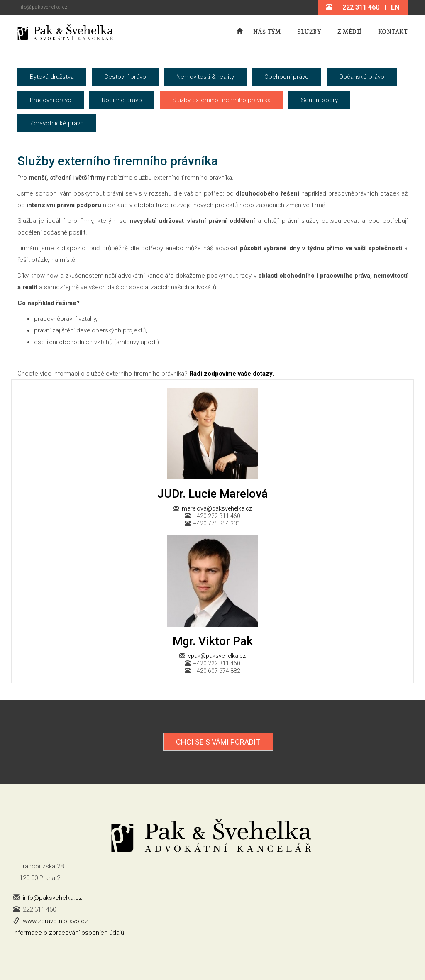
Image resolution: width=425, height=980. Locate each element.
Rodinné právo (122, 100)
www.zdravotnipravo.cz (55, 921)
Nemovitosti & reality (205, 77)
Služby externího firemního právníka (221, 100)
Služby (309, 32)
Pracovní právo (51, 100)
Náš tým (267, 32)
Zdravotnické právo (57, 123)
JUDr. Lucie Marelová (212, 494)
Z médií (349, 32)
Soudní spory (319, 100)
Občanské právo (362, 77)
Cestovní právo (125, 77)
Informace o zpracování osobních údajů (69, 933)
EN (395, 7)
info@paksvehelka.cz (43, 7)
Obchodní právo (287, 77)
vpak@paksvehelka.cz (217, 656)
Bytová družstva (52, 77)
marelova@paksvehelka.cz (217, 508)
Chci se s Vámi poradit (218, 742)
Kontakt (393, 32)
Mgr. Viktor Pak (213, 641)
